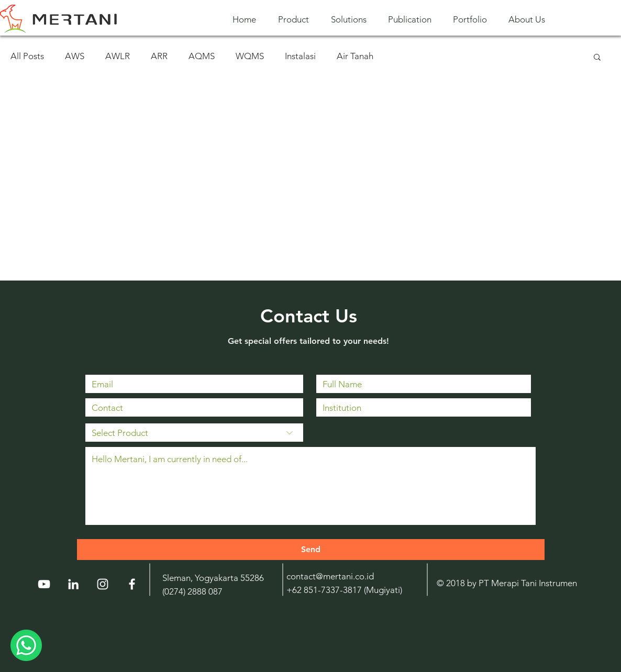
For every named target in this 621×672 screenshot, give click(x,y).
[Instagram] (103, 584)
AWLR (118, 56)
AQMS (202, 56)
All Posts (27, 56)
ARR (159, 56)
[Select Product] (194, 433)
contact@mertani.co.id (330, 576)
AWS (75, 56)
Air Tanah (355, 56)
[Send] (311, 550)
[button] (297, 20)
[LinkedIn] (73, 584)
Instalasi (300, 56)
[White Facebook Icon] (132, 584)
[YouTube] (44, 584)
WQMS (250, 56)
